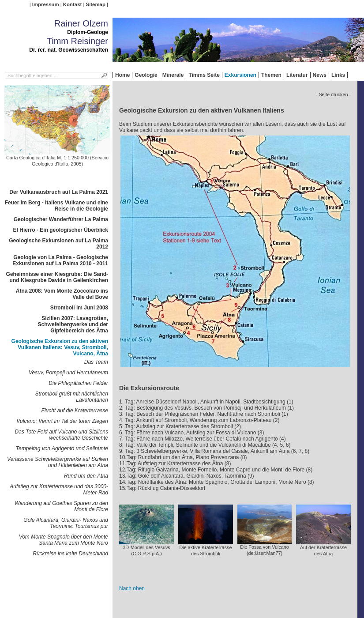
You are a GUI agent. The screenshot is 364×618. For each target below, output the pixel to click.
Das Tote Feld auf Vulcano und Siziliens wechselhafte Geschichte (62, 435)
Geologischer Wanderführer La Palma (61, 219)
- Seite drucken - (333, 94)
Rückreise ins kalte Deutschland (70, 554)
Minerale (173, 75)
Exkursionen (240, 75)
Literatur (297, 75)
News (320, 75)
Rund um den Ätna (86, 476)
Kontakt (72, 4)
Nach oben (132, 588)
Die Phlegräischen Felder (78, 383)
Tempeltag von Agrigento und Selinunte (62, 448)
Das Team (96, 362)
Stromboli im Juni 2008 (79, 308)
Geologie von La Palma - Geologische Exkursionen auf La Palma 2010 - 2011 (60, 260)
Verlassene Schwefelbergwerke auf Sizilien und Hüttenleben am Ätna (58, 462)
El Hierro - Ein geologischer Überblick (61, 230)
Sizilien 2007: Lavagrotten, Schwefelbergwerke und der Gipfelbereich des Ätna (73, 324)
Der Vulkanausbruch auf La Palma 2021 (59, 192)
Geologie (146, 75)
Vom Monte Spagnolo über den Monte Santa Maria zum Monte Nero (64, 540)
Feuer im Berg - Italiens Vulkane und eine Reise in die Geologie (56, 206)
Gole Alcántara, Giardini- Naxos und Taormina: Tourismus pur (66, 523)
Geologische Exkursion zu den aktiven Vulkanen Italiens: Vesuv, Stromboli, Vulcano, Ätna (60, 347)
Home (122, 75)
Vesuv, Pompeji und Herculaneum (68, 373)
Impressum (46, 4)
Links (338, 75)
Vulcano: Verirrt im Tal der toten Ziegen (62, 421)
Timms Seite (204, 75)
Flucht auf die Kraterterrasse (75, 411)
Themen (271, 75)
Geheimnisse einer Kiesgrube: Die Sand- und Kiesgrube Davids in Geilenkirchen (57, 277)
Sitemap (96, 4)
